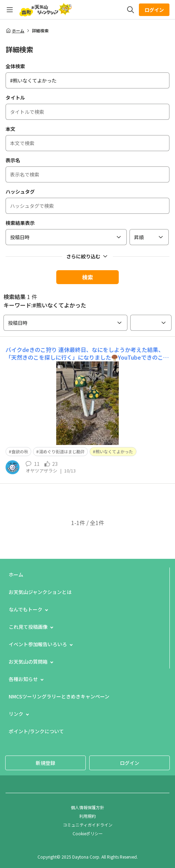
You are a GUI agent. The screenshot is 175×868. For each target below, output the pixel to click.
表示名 (13, 160)
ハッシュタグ (20, 191)
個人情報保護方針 (87, 807)
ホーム (15, 31)
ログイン (154, 10)
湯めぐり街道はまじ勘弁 (62, 451)
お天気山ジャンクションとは (40, 592)
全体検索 (15, 66)
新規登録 (45, 763)
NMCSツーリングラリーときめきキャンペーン (59, 696)
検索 (87, 277)
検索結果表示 (20, 223)
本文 (10, 129)
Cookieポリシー (88, 833)
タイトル (15, 97)
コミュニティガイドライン (88, 825)
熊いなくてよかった (114, 451)
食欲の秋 (20, 451)
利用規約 (87, 816)
